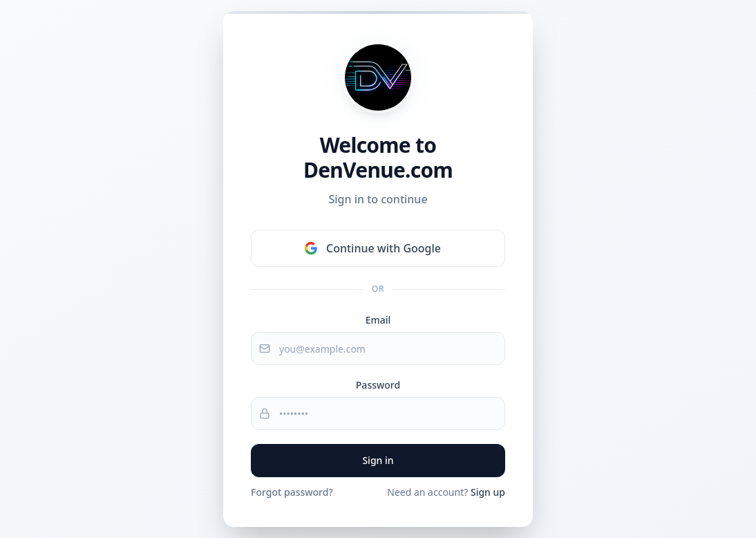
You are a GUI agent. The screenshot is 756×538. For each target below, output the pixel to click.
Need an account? (446, 492)
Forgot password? (292, 492)
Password (378, 385)
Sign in (378, 460)
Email (378, 320)
